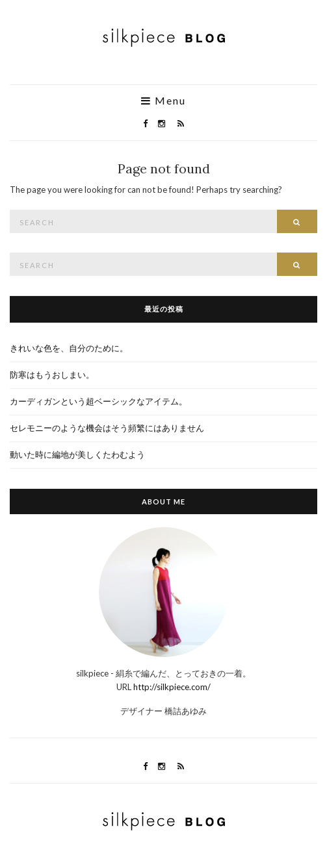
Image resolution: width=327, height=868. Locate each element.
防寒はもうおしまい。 (52, 375)
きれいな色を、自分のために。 (69, 348)
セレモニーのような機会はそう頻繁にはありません (107, 428)
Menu (163, 101)
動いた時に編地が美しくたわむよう (77, 454)
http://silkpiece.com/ (172, 687)
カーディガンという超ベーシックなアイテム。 (98, 401)
